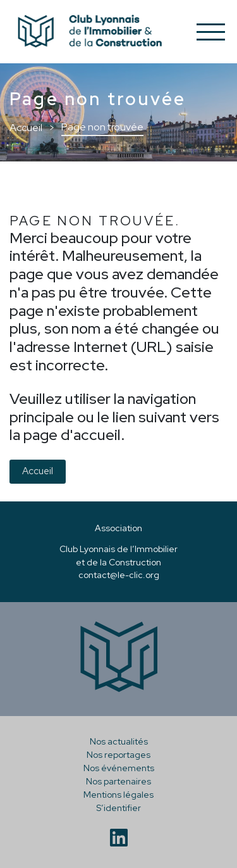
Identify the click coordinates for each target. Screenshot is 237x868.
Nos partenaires (118, 781)
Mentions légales (118, 795)
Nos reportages (118, 755)
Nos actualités (119, 741)
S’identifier (118, 808)
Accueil (38, 471)
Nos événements (119, 768)
